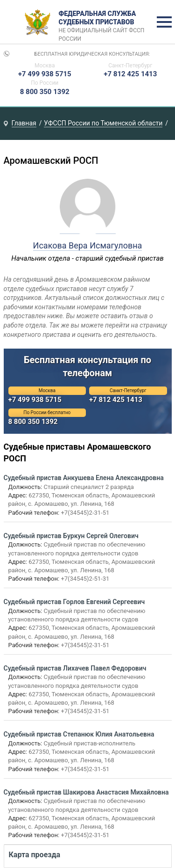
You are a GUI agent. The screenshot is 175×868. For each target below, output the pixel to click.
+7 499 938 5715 (45, 74)
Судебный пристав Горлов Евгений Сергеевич (74, 602)
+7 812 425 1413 (130, 74)
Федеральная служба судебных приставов (105, 22)
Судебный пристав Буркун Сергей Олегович (71, 536)
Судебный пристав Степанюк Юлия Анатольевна (79, 734)
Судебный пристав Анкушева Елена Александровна (84, 478)
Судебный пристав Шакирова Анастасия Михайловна (86, 792)
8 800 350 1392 (45, 92)
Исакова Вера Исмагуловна (88, 245)
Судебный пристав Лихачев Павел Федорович (75, 668)
